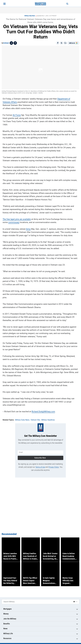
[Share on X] (61, 43)
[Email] (65, 43)
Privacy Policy (54, 466)
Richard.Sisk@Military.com (43, 411)
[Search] (65, 4)
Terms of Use (40, 466)
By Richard (6, 43)
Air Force (17, 114)
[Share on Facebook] (58, 43)
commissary (14, 222)
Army (28, 228)
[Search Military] (37, 602)
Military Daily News (30, 16)
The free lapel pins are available (17, 218)
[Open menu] (4, 4)
